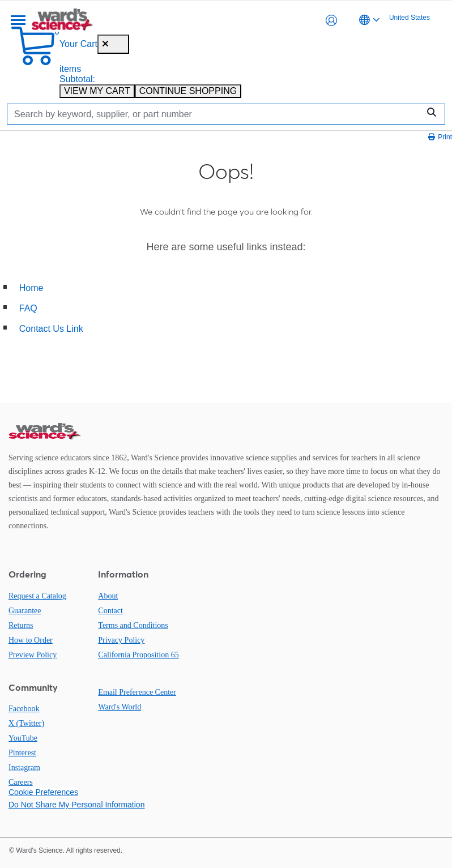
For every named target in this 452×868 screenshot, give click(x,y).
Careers (21, 782)
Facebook (24, 709)
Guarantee (25, 611)
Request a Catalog (37, 596)
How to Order (31, 640)
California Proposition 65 (138, 655)
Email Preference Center (137, 692)
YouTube (23, 738)
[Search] (216, 114)
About (108, 596)
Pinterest (22, 753)
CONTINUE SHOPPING (188, 91)
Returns (21, 625)
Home (31, 288)
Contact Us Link (51, 329)
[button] (331, 20)
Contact (110, 611)
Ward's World (120, 707)
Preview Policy (33, 655)
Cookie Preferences (43, 792)
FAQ (28, 308)
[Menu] (17, 20)
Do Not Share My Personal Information (76, 805)
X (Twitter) (26, 723)
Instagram (24, 767)
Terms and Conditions (133, 625)
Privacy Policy (121, 640)
